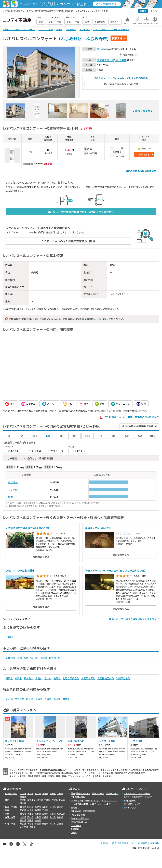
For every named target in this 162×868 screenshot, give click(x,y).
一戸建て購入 (77, 804)
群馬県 (66, 699)
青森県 (30, 793)
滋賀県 (45, 814)
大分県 (53, 824)
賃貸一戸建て (112, 793)
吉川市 (48, 678)
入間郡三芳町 (88, 678)
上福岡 (9, 637)
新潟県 (23, 807)
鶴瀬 (10, 497)
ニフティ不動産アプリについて (138, 797)
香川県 (23, 820)
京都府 (38, 814)
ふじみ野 (13, 489)
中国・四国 (10, 817)
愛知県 (23, 810)
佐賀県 (30, 824)
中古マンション (109, 800)
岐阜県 (30, 810)
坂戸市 (9, 678)
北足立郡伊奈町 (71, 678)
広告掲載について (132, 804)
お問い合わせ (130, 800)
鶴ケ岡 (52, 658)
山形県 (60, 793)
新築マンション (93, 800)
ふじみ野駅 (71, 38)
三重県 (45, 810)
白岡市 (57, 678)
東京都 (9, 699)
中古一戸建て (104, 804)
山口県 (53, 817)
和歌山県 (61, 814)
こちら (98, 319)
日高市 (39, 678)
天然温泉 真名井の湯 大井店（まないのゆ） (27, 528)
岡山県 (30, 817)
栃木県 (57, 699)
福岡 (19, 658)
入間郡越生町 (123, 678)
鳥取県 (38, 817)
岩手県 (38, 793)
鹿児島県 (24, 827)
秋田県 (53, 793)
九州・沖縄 (10, 824)
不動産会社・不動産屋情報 (83, 811)
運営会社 (105, 843)
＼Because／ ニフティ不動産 (137, 793)
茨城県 (48, 699)
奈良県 (53, 814)
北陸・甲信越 (11, 807)
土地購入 (75, 808)
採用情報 (155, 843)
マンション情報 (78, 815)
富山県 (45, 807)
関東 (7, 800)
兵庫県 (30, 814)
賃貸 (73, 793)
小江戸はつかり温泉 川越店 (20, 570)
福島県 (23, 796)
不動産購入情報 (78, 797)
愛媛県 (30, 820)
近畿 (7, 814)
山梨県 (30, 807)
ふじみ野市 (96, 38)
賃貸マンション (83, 793)
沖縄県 (32, 827)
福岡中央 (29, 658)
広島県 (23, 817)
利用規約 (143, 843)
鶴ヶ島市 (29, 678)
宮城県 (45, 793)
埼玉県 (101, 49)
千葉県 (39, 699)
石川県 (53, 807)
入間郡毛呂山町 (106, 678)
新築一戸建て (90, 804)
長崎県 (38, 824)
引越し (74, 832)
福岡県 (23, 824)
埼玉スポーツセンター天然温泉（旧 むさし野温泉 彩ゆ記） (115, 570)
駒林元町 (10, 658)
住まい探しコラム (79, 822)
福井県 (60, 807)
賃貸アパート (98, 793)
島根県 (45, 817)
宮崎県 (60, 824)
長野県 (38, 807)
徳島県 (60, 817)
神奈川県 (19, 699)
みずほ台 (13, 482)
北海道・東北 (11, 793)
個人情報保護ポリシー (124, 843)
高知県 (38, 820)
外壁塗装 (75, 829)
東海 (7, 810)
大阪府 (23, 814)
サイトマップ (130, 808)
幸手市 (18, 678)
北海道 (23, 793)
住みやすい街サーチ (80, 818)
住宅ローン (76, 825)
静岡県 (38, 810)
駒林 (60, 658)
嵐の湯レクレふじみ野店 (98, 528)
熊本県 (45, 824)
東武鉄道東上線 (105, 60)
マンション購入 (78, 800)
